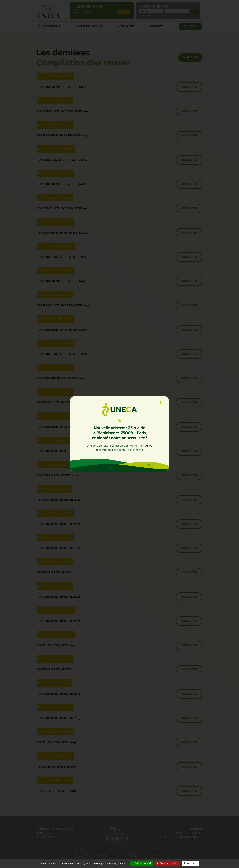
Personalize (191, 863)
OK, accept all (142, 863)
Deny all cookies (168, 863)
